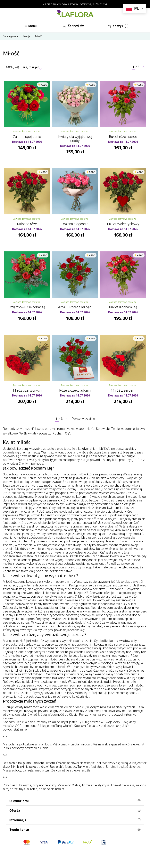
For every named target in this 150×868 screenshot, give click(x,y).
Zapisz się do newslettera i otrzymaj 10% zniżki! (75, 4)
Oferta (75, 810)
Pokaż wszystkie (83, 419)
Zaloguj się (73, 25)
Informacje (75, 820)
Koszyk (118, 26)
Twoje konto (75, 829)
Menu (30, 26)
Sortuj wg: (13, 67)
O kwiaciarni (75, 801)
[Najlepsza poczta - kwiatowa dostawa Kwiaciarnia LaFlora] (75, 14)
